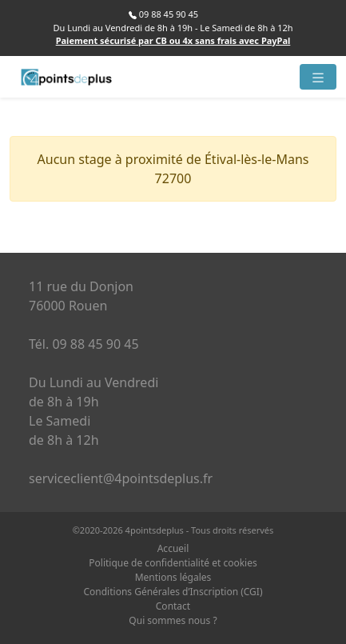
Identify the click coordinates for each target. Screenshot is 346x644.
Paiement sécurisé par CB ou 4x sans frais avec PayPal (173, 40)
